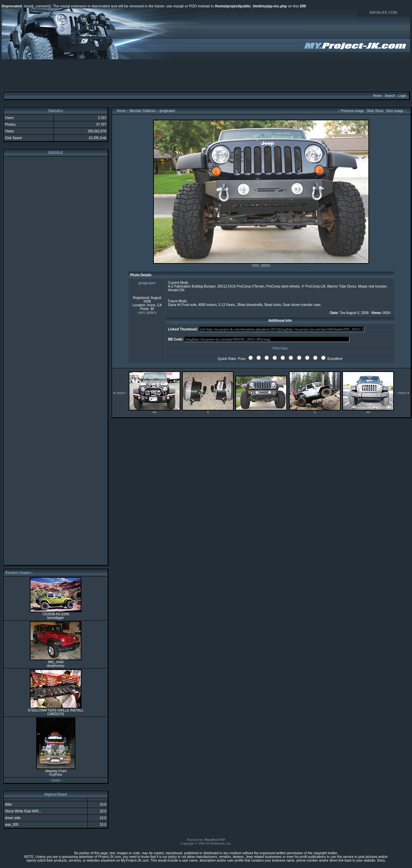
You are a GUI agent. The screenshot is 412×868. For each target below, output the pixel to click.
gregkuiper (167, 111)
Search (390, 96)
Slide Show (375, 111)
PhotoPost (211, 840)
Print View (280, 348)
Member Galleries (143, 111)
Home (377, 96)
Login (402, 96)
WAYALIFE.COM (383, 12)
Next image (395, 111)
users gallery (147, 313)
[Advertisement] (206, 75)
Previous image (352, 111)
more (55, 780)
